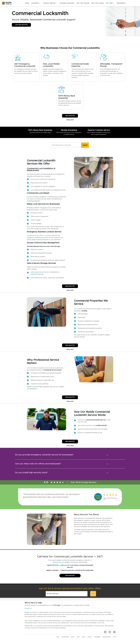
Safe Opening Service (37, 272)
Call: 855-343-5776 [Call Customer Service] (21, 25)
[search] (85, 145)
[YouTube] (110, 632)
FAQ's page (56, 605)
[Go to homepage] (7, 3)
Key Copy (110, 3)
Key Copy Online (83, 3)
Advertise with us (107, 637)
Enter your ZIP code (67, 565)
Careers (73, 637)
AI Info (115, 637)
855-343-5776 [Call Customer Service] (70, 116)
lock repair (30, 199)
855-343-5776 (54, 565)
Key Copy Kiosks (98, 3)
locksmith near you (58, 562)
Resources (122, 3)
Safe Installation (36, 278)
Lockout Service (50, 3)
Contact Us (28, 609)
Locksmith (36, 3)
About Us (90, 637)
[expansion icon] (107, 455)
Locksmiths (35, 387)
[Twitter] (105, 632)
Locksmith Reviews (67, 3)
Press (58, 637)
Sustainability (97, 637)
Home (27, 3)
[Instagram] (114, 632)
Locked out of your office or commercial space (42, 236)
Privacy (84, 637)
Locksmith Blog (65, 637)
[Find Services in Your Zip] (66, 145)
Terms (78, 637)
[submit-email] (93, 594)
